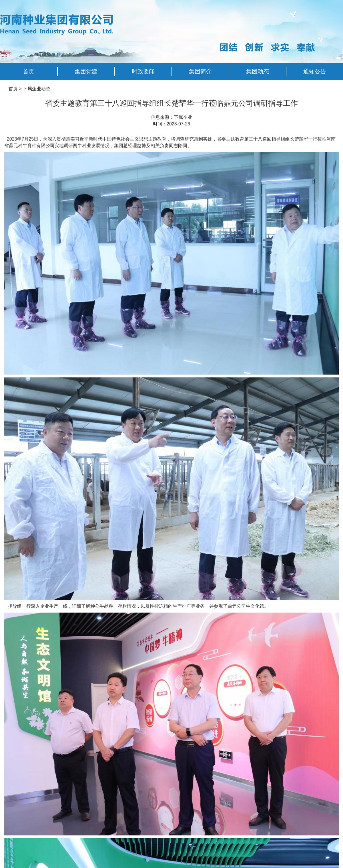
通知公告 (315, 71)
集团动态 (258, 71)
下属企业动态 (37, 89)
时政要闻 (143, 71)
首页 (29, 71)
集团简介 (200, 71)
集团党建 (86, 71)
